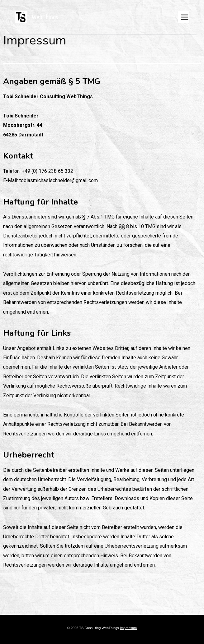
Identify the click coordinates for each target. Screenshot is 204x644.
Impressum (128, 628)
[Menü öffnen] (183, 17)
